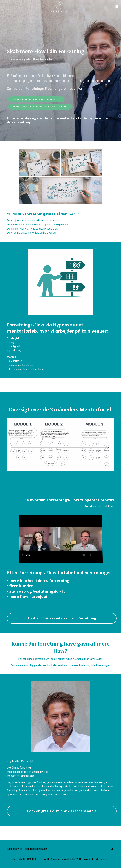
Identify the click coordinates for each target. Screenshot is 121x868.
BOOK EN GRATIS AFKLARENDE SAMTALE (36, 99)
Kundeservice (14, 849)
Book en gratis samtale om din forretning (62, 618)
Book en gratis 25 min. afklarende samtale (62, 811)
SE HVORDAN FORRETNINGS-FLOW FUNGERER (40, 106)
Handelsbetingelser (36, 849)
